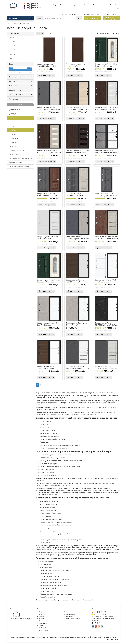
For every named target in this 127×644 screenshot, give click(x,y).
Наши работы (43, 630)
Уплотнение (20, 99)
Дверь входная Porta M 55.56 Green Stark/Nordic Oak (106, 65)
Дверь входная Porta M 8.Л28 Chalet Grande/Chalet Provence (106, 238)
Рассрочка (42, 628)
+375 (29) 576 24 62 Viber (34, 8)
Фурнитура (12, 146)
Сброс (20, 105)
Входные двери (16, 23)
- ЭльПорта (13, 130)
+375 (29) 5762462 (100, 612)
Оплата (41, 616)
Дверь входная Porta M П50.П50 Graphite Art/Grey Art (77, 238)
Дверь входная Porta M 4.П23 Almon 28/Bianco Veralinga (106, 108)
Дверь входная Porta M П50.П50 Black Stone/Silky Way (106, 324)
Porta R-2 (12, 46)
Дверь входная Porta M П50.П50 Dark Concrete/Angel (106, 151)
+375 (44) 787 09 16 (32, 6)
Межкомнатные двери (16, 150)
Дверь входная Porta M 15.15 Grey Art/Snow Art (77, 324)
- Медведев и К (14, 126)
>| (51, 385)
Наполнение (20, 86)
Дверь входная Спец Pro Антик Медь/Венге (76, 65)
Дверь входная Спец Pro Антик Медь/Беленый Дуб (47, 65)
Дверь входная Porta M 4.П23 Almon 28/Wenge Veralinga (77, 151)
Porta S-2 (12, 54)
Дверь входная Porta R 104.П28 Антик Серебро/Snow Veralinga (77, 368)
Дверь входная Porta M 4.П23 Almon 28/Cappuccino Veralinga (49, 151)
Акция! (41, 625)
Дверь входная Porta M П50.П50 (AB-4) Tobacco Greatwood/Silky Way (46, 368)
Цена (20, 64)
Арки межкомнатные (16, 162)
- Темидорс (13, 142)
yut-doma (97, 621)
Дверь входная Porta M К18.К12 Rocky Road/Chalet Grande (47, 196)
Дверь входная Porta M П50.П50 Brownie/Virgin (75, 281)
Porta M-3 (12, 42)
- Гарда (12, 122)
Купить (42, 75)
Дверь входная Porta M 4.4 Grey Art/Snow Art (48, 324)
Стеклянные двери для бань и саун (20, 158)
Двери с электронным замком (19, 166)
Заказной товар (44, 118)
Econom (11, 38)
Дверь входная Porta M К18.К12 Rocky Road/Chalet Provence (76, 196)
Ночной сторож (20, 90)
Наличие (20, 81)
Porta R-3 (12, 50)
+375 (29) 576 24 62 (32, 4)
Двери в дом (13, 114)
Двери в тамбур (14, 154)
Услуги (41, 612)
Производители (20, 77)
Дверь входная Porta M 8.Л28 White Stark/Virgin (49, 238)
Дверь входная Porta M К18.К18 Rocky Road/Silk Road (106, 195)
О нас (41, 614)
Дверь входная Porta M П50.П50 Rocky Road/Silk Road (48, 108)
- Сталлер (12, 134)
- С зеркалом (13, 138)
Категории (20, 18)
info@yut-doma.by (111, 14)
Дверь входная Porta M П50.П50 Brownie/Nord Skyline (77, 108)
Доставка (42, 619)
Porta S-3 (12, 58)
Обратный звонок (69, 14)
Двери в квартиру (14, 110)
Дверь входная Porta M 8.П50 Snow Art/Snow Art (106, 281)
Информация (43, 623)
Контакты (42, 621)
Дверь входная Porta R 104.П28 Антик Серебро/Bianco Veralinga (107, 368)
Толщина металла (20, 95)
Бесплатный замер (92, 18)
